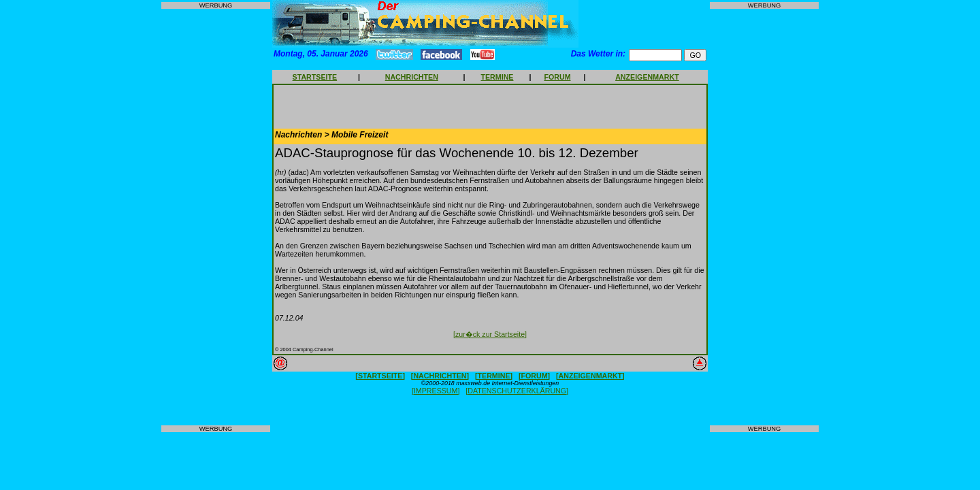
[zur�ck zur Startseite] (490, 334)
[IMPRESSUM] (436, 391)
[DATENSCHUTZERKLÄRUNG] (517, 391)
